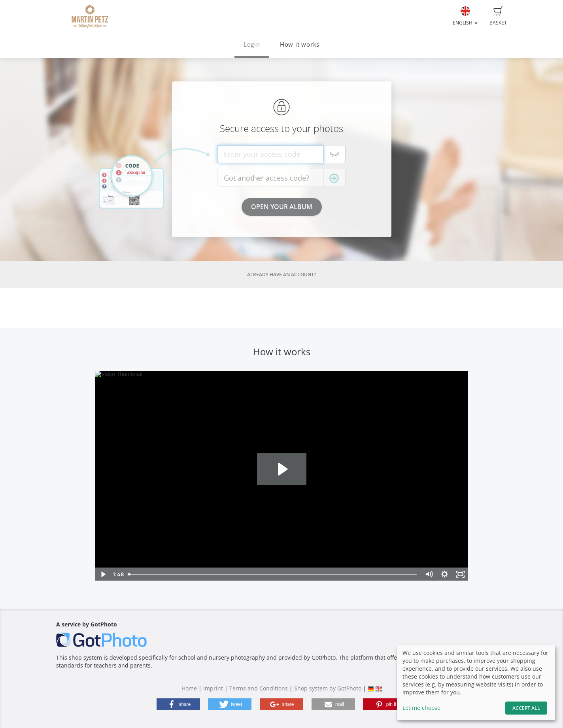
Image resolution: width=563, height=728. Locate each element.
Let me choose (421, 708)
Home (189, 688)
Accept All (526, 708)
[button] (178, 704)
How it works (300, 44)
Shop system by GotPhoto (328, 688)
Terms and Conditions (259, 688)
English (465, 16)
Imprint (213, 688)
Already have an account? (281, 274)
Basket (498, 16)
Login (252, 44)
